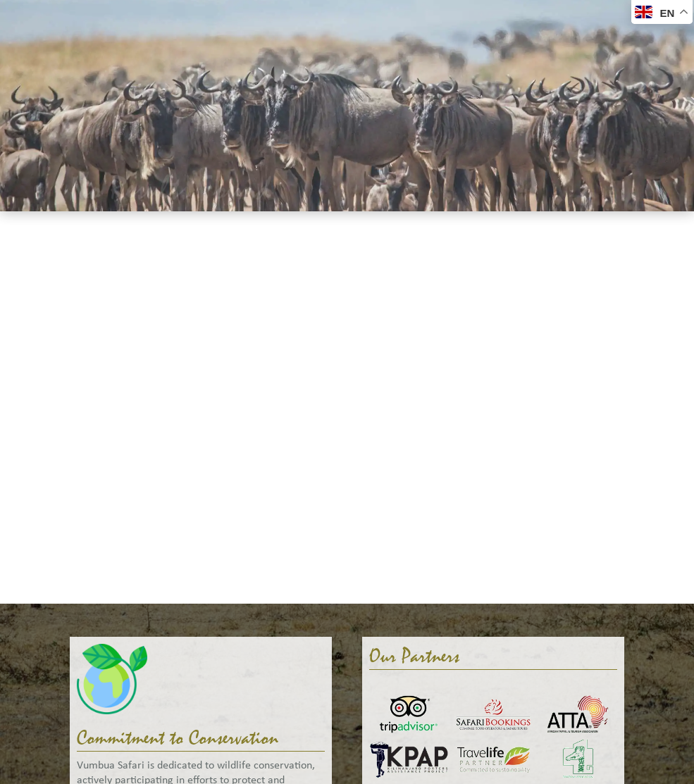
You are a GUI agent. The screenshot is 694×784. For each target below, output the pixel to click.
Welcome (46, 46)
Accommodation (242, 46)
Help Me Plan (478, 46)
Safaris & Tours (134, 46)
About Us (334, 46)
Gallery (401, 46)
